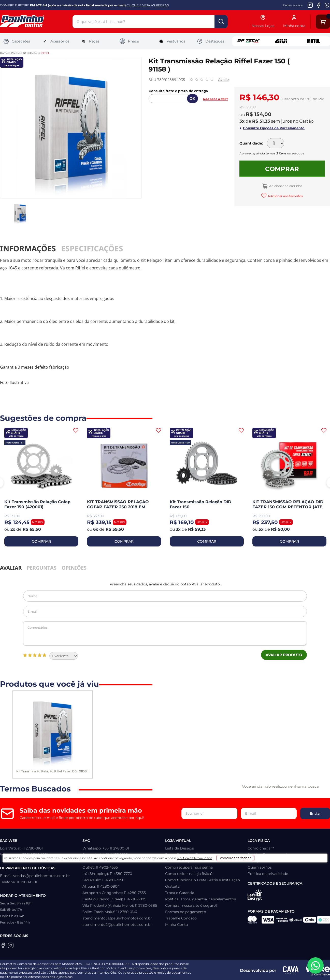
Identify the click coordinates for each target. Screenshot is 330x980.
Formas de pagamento (186, 912)
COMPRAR (41, 541)
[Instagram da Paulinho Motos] (310, 5)
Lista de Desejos (180, 848)
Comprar (282, 169)
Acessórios (56, 41)
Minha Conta (176, 925)
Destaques (210, 41)
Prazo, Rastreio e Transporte (190, 855)
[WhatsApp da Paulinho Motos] (327, 5)
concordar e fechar (243, 971)
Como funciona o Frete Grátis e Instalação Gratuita (203, 883)
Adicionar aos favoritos (285, 196)
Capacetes (17, 41)
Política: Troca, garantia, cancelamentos (200, 899)
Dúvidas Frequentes (183, 861)
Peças (90, 41)
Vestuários (172, 41)
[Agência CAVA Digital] (291, 970)
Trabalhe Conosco (181, 918)
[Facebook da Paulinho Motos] (319, 5)
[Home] (36, 22)
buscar (221, 22)
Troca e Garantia (180, 893)
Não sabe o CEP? (216, 99)
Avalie (223, 80)
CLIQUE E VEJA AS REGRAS (148, 5)
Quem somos (260, 867)
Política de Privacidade (192, 973)
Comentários (165, 633)
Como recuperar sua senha (189, 867)
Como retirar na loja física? (189, 874)
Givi (281, 41)
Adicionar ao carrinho (285, 186)
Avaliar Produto (284, 655)
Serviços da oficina (264, 861)
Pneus (129, 41)
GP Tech (249, 41)
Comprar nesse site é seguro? (191, 905)
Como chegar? (261, 848)
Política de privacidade (268, 874)
